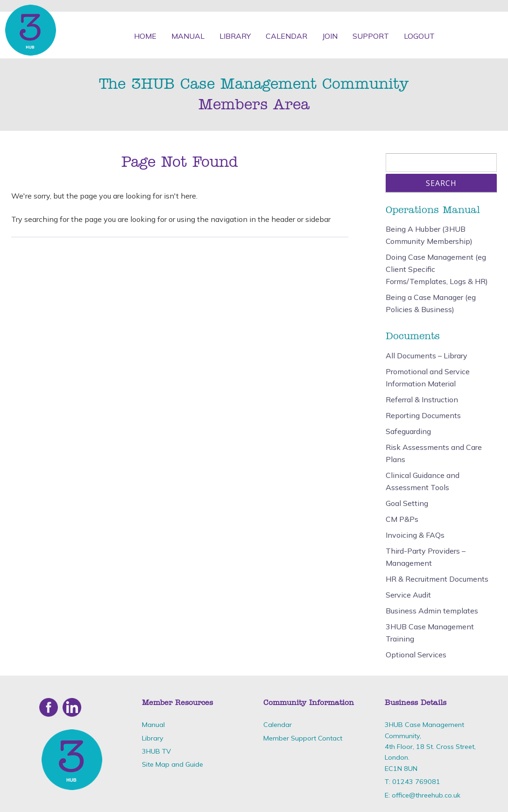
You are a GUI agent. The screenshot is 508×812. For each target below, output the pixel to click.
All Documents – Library (427, 356)
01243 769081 (416, 782)
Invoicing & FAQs (415, 535)
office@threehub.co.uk (426, 795)
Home (145, 36)
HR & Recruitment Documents (437, 579)
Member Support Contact (303, 738)
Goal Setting (407, 503)
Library (235, 36)
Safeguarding (408, 431)
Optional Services (416, 655)
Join (330, 36)
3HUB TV (156, 751)
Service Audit (408, 595)
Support (371, 36)
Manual (188, 36)
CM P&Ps (402, 519)
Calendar (286, 36)
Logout (419, 36)
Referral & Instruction (422, 399)
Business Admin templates (432, 611)
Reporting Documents (423, 415)
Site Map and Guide (173, 764)
